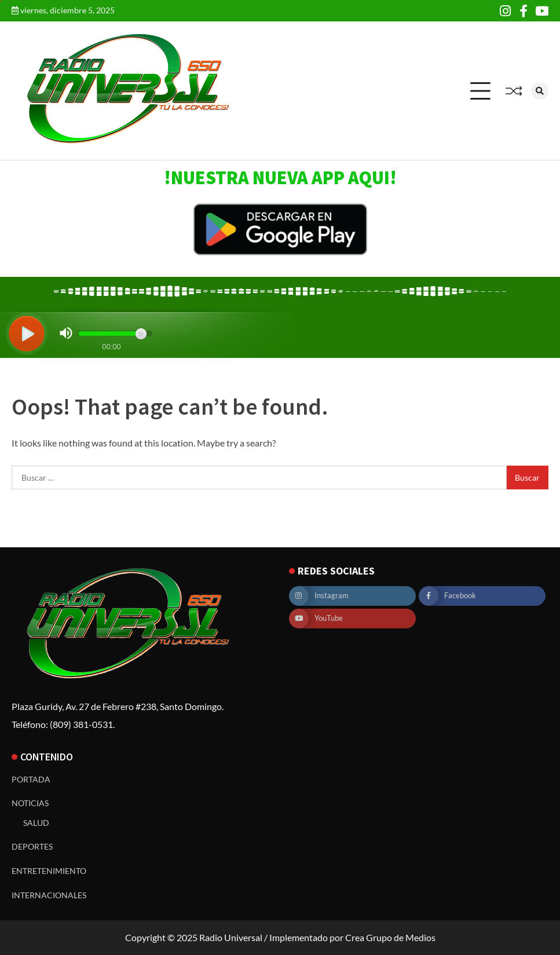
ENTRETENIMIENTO (49, 871)
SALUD (36, 823)
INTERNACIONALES (49, 895)
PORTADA (31, 779)
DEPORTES (32, 846)
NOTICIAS (30, 803)
